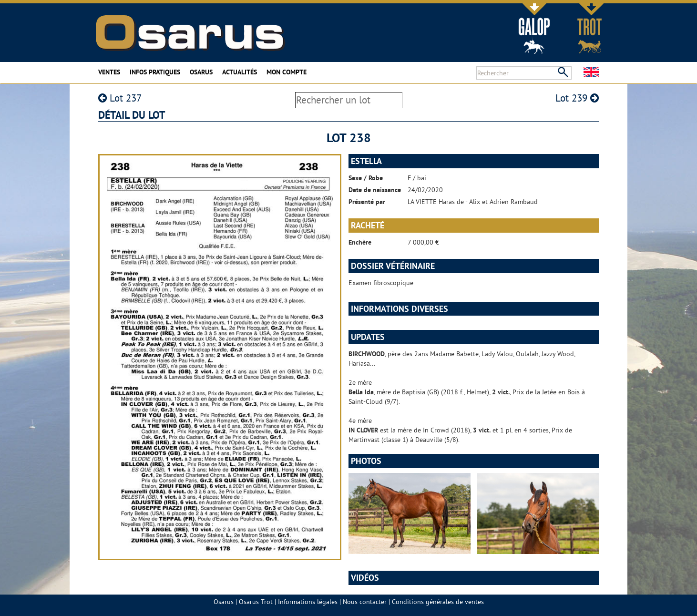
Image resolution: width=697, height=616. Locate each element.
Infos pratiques (155, 72)
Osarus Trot (256, 602)
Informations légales (308, 602)
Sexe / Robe (366, 178)
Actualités (240, 72)
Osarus (201, 72)
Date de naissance (375, 190)
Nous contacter (365, 602)
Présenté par (367, 202)
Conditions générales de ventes (438, 602)
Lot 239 (577, 98)
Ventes (109, 72)
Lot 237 (120, 98)
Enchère (360, 242)
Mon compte (287, 72)
